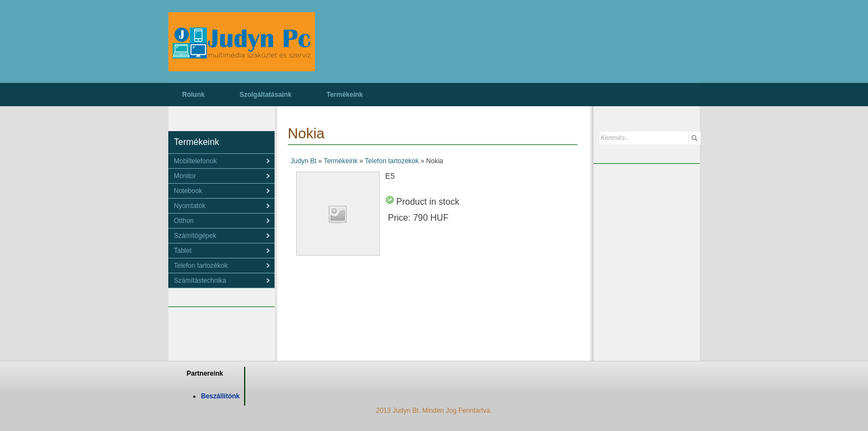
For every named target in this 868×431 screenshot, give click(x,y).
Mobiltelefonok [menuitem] (195, 161)
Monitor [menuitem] (185, 176)
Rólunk (193, 95)
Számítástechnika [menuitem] (200, 281)
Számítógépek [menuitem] (195, 236)
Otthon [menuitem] (184, 221)
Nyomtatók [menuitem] (190, 206)
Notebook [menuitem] (188, 191)
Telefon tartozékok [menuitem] (201, 266)
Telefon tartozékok (392, 161)
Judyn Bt (304, 161)
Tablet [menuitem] (183, 251)
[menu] (221, 161)
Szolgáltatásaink (266, 95)
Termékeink (345, 95)
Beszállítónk (220, 396)
